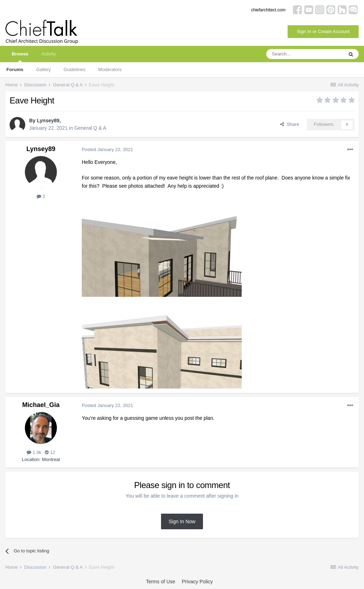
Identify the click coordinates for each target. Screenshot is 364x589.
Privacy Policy (197, 582)
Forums (15, 69)
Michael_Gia (41, 405)
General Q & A (90, 128)
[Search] (305, 54)
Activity (49, 54)
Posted (108, 149)
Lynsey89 (48, 121)
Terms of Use (160, 582)
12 (50, 452)
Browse (20, 57)
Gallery (44, 69)
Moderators (110, 69)
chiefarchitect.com (268, 10)
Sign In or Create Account (323, 31)
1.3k (34, 452)
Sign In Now (182, 521)
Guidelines (74, 69)
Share (290, 124)
